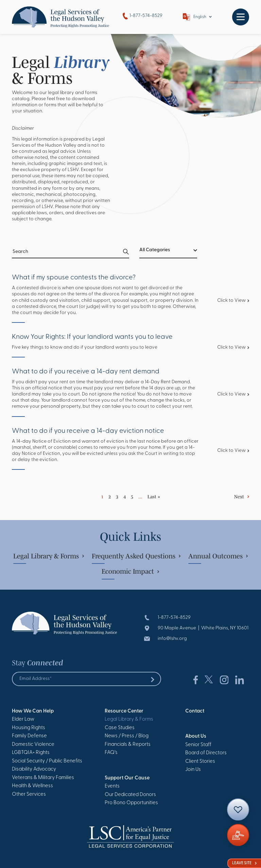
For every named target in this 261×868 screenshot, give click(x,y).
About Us (196, 736)
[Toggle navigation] (241, 17)
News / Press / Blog (127, 736)
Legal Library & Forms (49, 556)
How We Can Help (33, 711)
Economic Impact (130, 571)
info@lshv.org (172, 639)
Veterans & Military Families (43, 778)
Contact (195, 711)
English (200, 17)
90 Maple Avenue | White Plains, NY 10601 (203, 628)
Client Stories (200, 762)
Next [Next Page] (239, 497)
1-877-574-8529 (143, 16)
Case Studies (120, 728)
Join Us (193, 770)
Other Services (29, 795)
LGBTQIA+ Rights (31, 753)
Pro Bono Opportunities (131, 803)
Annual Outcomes (218, 556)
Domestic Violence (33, 745)
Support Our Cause (127, 778)
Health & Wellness (32, 786)
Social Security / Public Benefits (47, 761)
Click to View (233, 301)
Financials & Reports (128, 745)
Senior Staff (198, 745)
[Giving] (238, 835)
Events (112, 786)
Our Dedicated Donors (130, 795)
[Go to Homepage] (60, 17)
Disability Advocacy (34, 769)
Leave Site (244, 863)
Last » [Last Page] (154, 497)
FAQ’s (111, 753)
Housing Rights (29, 728)
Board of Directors (206, 753)
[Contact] (238, 809)
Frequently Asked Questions (136, 556)
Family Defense (29, 736)
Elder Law (23, 719)
